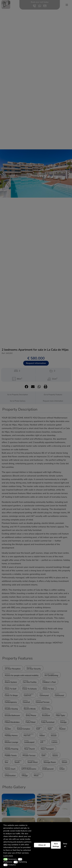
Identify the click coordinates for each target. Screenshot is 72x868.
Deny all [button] (65, 845)
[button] (5, 859)
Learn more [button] (8, 856)
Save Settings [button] (56, 845)
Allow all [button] (42, 845)
